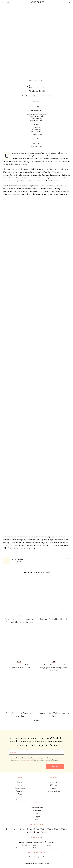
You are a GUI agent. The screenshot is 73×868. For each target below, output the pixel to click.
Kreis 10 (29, 832)
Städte (20, 777)
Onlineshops (36, 811)
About (22, 842)
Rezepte (36, 816)
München (20, 791)
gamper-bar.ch (37, 146)
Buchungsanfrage (53, 791)
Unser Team (39, 842)
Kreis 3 (22, 829)
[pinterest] (39, 858)
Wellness (53, 785)
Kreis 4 (29, 829)
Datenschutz (20, 848)
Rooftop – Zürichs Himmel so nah (54, 619)
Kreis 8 (57, 829)
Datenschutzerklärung (27, 760)
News (36, 819)
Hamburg (20, 785)
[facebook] (29, 858)
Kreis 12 (44, 832)
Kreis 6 (43, 829)
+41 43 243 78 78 (37, 144)
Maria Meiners (27, 96)
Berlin (20, 782)
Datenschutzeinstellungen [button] (37, 848)
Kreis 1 (9, 829)
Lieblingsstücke (36, 808)
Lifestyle (36, 803)
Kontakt (29, 842)
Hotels (53, 788)
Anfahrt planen (37, 134)
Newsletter (49, 842)
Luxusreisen (53, 777)
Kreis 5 (36, 829)
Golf (37, 814)
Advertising (34, 845)
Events (25, 845)
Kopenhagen (20, 788)
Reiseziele (53, 782)
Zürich (20, 797)
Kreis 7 (50, 829)
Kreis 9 (64, 829)
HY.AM (47, 863)
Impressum (53, 848)
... (36, 142)
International (20, 800)
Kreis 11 (37, 832)
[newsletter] (44, 858)
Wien (20, 794)
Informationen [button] (36, 837)
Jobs (42, 845)
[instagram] (34, 858)
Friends (48, 845)
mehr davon (37, 720)
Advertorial (36, 101)
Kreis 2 (16, 829)
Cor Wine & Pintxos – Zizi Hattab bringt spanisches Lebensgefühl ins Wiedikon (54, 668)
